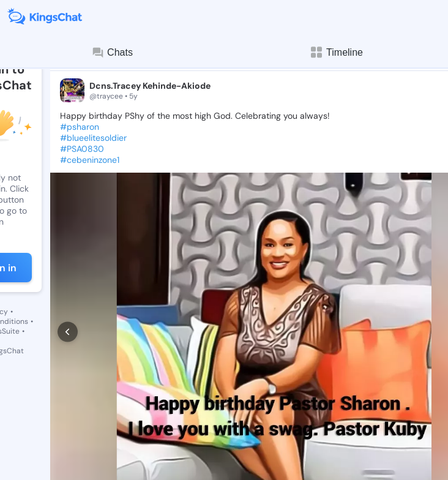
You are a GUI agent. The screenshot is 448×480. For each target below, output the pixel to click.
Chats (112, 53)
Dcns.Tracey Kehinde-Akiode (150, 86)
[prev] (68, 303)
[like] (66, 449)
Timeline (336, 52)
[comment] (113, 449)
